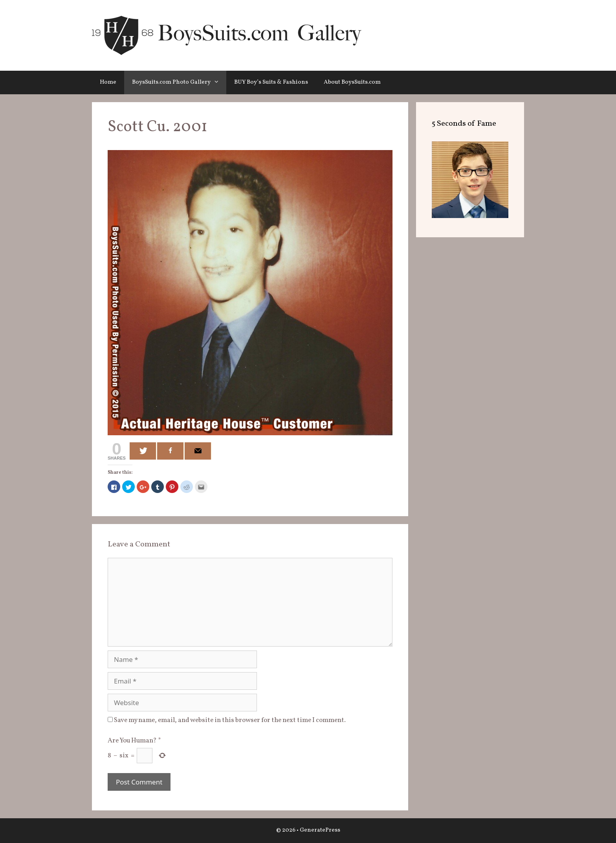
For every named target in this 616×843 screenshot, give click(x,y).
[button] (218, 82)
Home (108, 82)
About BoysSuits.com (352, 82)
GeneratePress (320, 830)
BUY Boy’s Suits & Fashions (271, 82)
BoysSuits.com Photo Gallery (179, 82)
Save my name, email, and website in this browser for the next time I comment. (230, 720)
